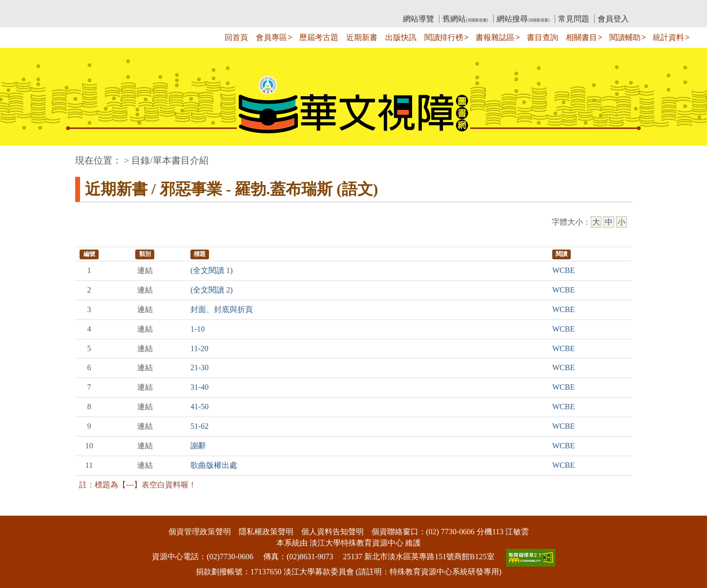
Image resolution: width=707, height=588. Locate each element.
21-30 (199, 367)
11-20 (199, 348)
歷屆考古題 (319, 37)
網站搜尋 (523, 19)
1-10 (198, 329)
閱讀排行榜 (444, 37)
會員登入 (613, 19)
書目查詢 (542, 37)
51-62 (199, 426)
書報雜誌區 (495, 37)
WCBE (563, 270)
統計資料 (668, 37)
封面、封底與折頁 (222, 309)
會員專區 (271, 37)
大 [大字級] (596, 222)
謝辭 (198, 446)
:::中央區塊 (19, 156)
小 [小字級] (622, 222)
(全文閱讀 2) (212, 290)
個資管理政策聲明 (200, 532)
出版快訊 (401, 37)
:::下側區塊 (19, 509)
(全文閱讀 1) (212, 270)
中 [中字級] (609, 222)
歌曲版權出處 (214, 465)
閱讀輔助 (625, 37)
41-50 (199, 407)
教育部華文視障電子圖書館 (162, 8)
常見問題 (574, 19)
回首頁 (236, 37)
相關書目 (582, 37)
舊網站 (465, 19)
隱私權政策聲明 (266, 532)
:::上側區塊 (94, 8)
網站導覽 (418, 19)
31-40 (199, 387)
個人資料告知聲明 (333, 532)
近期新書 (362, 37)
